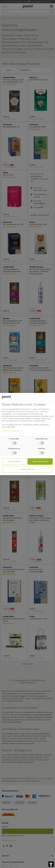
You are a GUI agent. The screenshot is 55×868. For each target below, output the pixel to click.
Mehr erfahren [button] (27, 469)
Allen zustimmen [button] (40, 461)
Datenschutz (18, 431)
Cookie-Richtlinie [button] (14, 419)
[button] (51, 864)
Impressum (6, 431)
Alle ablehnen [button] (14, 461)
